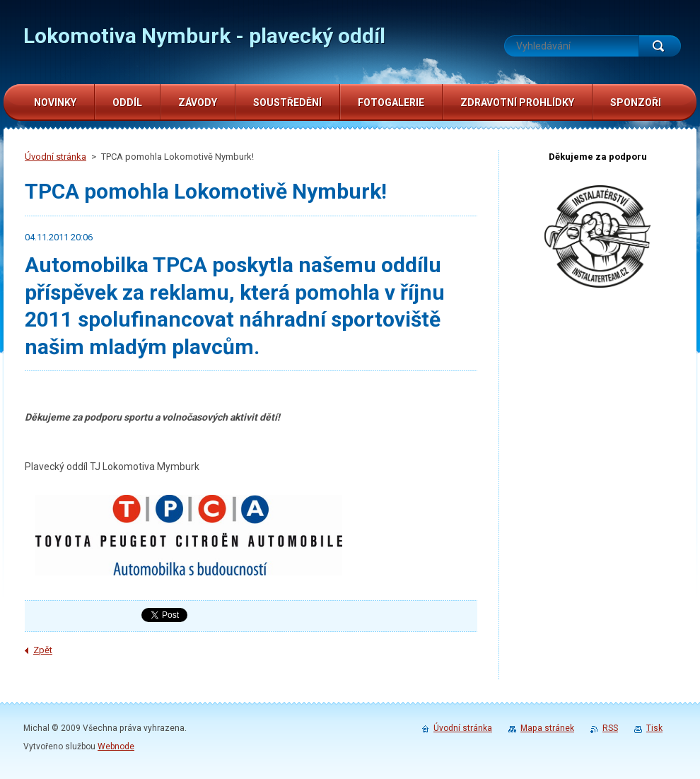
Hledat (660, 46)
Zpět (43, 650)
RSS (610, 728)
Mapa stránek (547, 728)
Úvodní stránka (56, 157)
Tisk (654, 728)
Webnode (116, 746)
